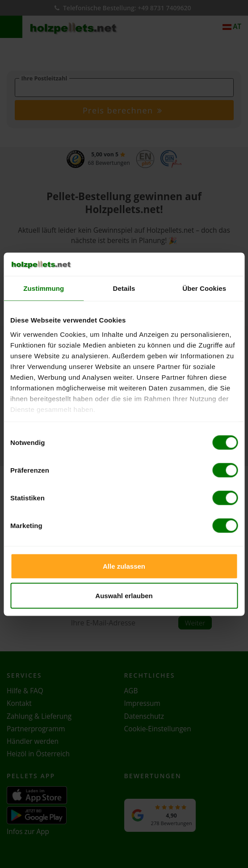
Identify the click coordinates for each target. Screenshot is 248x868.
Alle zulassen (124, 566)
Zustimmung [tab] (44, 288)
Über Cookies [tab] (204, 288)
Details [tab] (124, 288)
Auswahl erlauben (124, 595)
